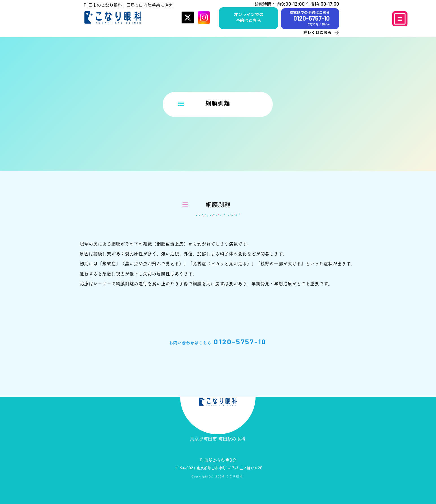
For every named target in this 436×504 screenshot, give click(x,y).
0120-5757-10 (240, 341)
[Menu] (400, 19)
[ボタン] (248, 18)
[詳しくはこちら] (316, 33)
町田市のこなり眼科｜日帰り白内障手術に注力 (128, 5)
